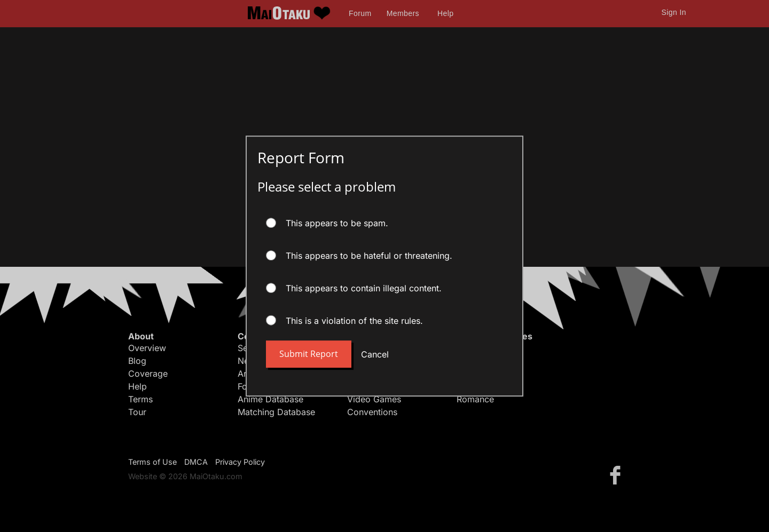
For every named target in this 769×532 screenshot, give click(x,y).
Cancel (375, 354)
